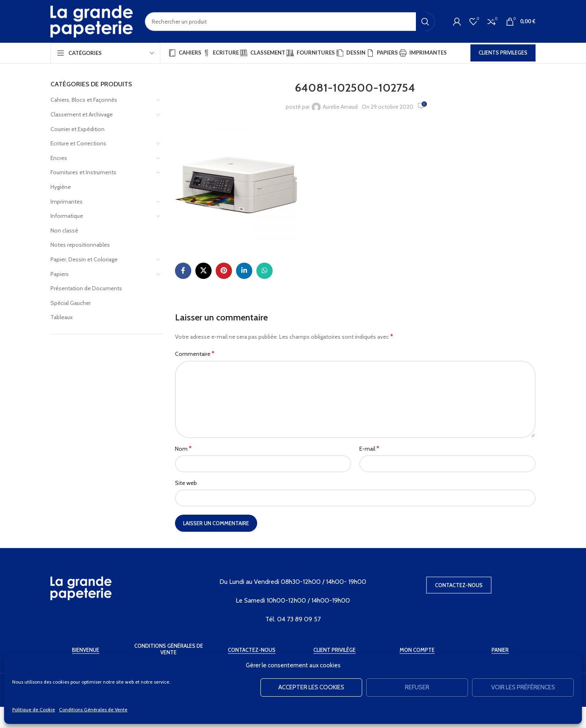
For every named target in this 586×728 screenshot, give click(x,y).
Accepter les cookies (311, 687)
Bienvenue (86, 650)
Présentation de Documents (86, 288)
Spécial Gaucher (71, 303)
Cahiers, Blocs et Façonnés (84, 100)
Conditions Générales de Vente (93, 709)
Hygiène (61, 187)
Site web (186, 483)
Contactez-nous (459, 585)
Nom (183, 448)
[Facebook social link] (183, 271)
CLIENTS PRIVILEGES (503, 53)
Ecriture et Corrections (78, 143)
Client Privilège (335, 650)
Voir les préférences (523, 687)
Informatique (67, 216)
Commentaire (195, 354)
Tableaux (62, 317)
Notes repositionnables (80, 245)
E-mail (369, 448)
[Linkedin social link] (244, 271)
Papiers (60, 274)
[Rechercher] (290, 22)
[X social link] (203, 271)
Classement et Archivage (82, 114)
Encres (59, 158)
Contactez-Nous (252, 650)
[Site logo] (92, 21)
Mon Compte (417, 650)
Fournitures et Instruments (83, 172)
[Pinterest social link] (224, 271)
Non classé (64, 230)
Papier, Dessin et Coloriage (84, 259)
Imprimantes (67, 202)
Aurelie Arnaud (340, 107)
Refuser (417, 687)
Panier (500, 650)
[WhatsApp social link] (265, 271)
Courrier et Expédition (78, 129)
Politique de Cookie (34, 709)
